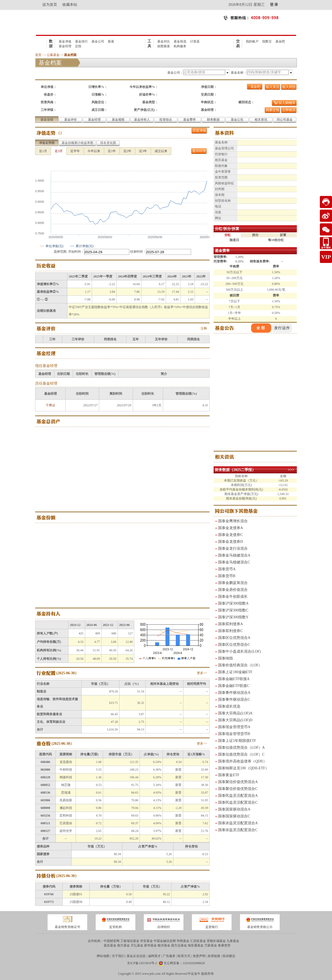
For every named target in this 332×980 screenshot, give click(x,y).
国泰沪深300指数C (233, 610)
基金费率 (190, 120)
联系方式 (184, 956)
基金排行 (81, 41)
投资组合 (166, 120)
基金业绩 (47, 120)
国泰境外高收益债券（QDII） (242, 761)
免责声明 (199, 956)
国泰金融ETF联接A (234, 679)
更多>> (202, 673)
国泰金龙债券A (230, 528)
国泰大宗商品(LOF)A (235, 713)
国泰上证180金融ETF (235, 672)
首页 (38, 55)
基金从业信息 (136, 956)
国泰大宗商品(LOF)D (235, 720)
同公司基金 (285, 120)
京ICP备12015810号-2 (142, 963)
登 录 (274, 5)
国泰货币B (227, 576)
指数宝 (267, 41)
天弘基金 (137, 945)
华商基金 (183, 941)
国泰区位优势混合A (234, 638)
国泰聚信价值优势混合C (238, 789)
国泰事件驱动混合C (234, 699)
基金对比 (164, 41)
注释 (204, 328)
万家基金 (211, 945)
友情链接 (214, 956)
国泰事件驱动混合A (234, 693)
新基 (111, 41)
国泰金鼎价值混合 (233, 590)
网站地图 (103, 956)
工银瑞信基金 (130, 941)
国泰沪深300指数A (233, 603)
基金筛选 (180, 41)
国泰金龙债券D (230, 542)
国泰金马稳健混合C (234, 562)
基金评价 (71, 120)
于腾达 (50, 405)
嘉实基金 (110, 945)
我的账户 (252, 41)
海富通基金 (196, 945)
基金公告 (237, 120)
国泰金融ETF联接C (234, 686)
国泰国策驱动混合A (234, 809)
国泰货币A (227, 569)
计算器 (195, 41)
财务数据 (213, 120)
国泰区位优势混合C (234, 645)
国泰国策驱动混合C (234, 816)
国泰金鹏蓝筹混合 (233, 583)
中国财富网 (112, 941)
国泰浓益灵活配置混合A (238, 823)
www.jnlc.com (151, 974)
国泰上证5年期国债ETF (237, 741)
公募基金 (53, 55)
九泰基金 (233, 941)
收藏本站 (70, 5)
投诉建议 (229, 956)
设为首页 (50, 5)
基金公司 (98, 41)
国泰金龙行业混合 (233, 548)
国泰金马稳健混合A (234, 555)
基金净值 (65, 41)
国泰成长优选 (229, 706)
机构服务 (180, 46)
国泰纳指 (225, 658)
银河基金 (164, 945)
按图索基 (164, 46)
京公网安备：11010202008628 (184, 963)
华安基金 (146, 941)
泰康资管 (224, 945)
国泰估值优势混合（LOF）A (241, 748)
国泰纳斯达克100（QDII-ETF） (243, 768)
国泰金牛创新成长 (233, 597)
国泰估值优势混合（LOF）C (241, 754)
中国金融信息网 (165, 941)
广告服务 (169, 956)
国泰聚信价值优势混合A (238, 782)
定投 (78, 46)
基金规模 (118, 120)
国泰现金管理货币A (234, 727)
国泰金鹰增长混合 (233, 521)
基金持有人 (142, 120)
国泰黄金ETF (229, 775)
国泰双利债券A (230, 624)
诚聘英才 (154, 956)
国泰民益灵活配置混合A (238, 796)
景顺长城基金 (216, 941)
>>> (291, 470)
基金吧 (280, 41)
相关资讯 (261, 120)
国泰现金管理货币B (234, 734)
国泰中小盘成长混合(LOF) (239, 651)
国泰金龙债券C (230, 535)
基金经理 (65, 46)
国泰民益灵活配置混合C (238, 802)
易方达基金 (179, 945)
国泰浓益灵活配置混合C (238, 830)
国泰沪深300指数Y (233, 617)
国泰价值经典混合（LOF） (240, 665)
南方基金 (123, 945)
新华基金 (150, 945)
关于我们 (118, 956)
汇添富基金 (198, 941)
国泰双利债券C (230, 631)
